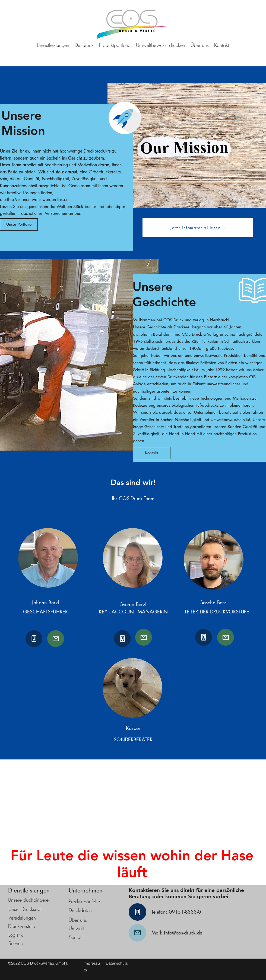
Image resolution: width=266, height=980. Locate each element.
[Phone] (34, 639)
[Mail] (56, 639)
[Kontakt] (152, 453)
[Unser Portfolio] (19, 224)
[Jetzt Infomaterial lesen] (198, 228)
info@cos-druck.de (183, 933)
